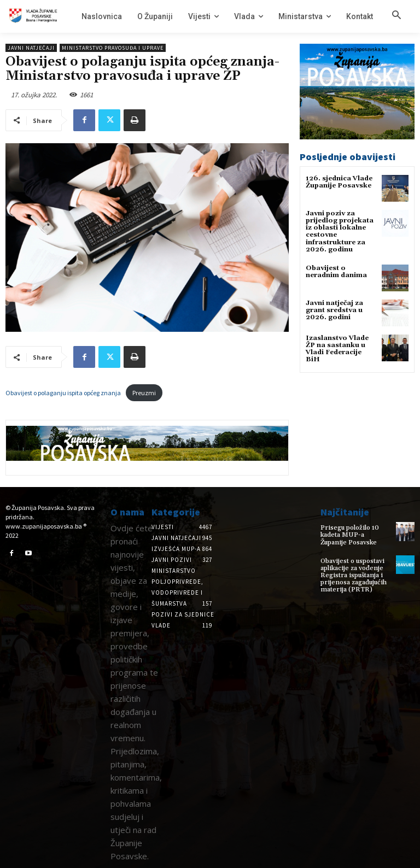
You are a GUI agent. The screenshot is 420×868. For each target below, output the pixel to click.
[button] (396, 16)
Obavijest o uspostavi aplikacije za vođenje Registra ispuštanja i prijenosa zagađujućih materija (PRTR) (354, 576)
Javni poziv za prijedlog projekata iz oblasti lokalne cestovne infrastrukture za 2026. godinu (340, 231)
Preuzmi (144, 393)
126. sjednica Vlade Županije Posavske (339, 182)
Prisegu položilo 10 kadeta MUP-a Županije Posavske (350, 535)
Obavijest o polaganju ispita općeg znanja (63, 393)
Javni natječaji (31, 48)
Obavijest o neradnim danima (336, 272)
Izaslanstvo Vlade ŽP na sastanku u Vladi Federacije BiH (337, 349)
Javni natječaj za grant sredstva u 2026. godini (334, 310)
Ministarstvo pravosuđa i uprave (113, 48)
